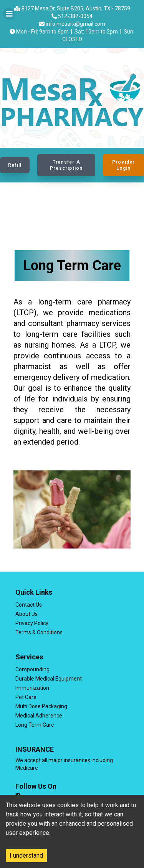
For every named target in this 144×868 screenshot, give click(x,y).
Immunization (32, 688)
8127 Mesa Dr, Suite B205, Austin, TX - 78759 (72, 8)
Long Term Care (35, 725)
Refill (15, 165)
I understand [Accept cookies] (26, 855)
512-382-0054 (72, 16)
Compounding (32, 669)
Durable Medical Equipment (49, 679)
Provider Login (124, 165)
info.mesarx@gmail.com (72, 24)
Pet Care (26, 697)
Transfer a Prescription (66, 165)
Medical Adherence (39, 716)
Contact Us (29, 605)
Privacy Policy (32, 623)
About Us (26, 614)
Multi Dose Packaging (41, 706)
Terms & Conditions (39, 632)
